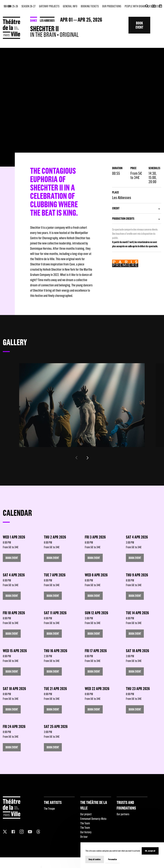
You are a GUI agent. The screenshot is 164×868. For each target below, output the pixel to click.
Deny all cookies (95, 859)
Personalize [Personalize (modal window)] (112, 859)
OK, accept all (150, 851)
